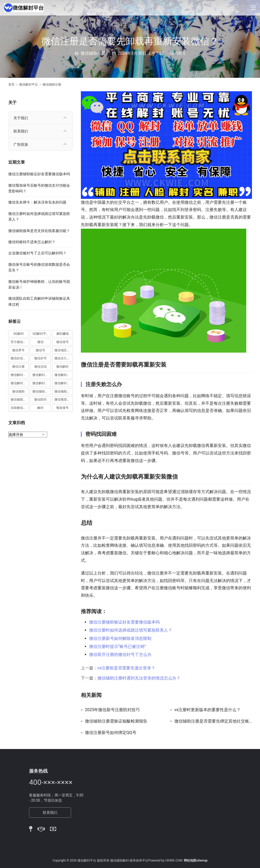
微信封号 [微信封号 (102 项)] (40, 358)
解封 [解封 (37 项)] (40, 408)
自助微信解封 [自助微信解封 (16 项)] (20, 408)
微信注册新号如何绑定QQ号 (111, 733)
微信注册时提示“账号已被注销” (118, 646)
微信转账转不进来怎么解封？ (32, 242)
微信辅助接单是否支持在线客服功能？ (39, 231)
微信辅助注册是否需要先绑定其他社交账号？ (213, 721)
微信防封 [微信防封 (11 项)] (40, 400)
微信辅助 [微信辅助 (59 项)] (18, 391)
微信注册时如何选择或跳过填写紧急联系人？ (131, 630)
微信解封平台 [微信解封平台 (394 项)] (64, 375)
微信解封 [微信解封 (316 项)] (62, 367)
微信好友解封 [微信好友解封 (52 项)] (20, 358)
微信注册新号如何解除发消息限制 (120, 638)
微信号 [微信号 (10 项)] (40, 350)
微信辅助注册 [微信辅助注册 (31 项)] (42, 391)
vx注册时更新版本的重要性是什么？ (208, 710)
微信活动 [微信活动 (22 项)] (40, 367)
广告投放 (21, 144)
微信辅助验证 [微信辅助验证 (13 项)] (20, 400)
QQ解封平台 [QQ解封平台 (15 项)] (41, 334)
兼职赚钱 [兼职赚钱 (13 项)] (62, 334)
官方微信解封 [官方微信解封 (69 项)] (20, 342)
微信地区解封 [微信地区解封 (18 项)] (64, 350)
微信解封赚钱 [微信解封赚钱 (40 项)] (42, 383)
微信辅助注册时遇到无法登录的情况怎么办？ (139, 678)
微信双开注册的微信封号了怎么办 (120, 654)
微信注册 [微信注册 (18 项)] (18, 367)
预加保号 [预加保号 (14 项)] (62, 408)
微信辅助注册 (93, 53)
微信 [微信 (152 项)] (40, 342)
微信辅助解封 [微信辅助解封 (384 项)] (64, 391)
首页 (11, 85)
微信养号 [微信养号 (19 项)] (18, 350)
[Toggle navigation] (253, 8)
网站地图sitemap (196, 860)
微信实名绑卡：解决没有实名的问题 (37, 202)
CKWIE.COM (174, 860)
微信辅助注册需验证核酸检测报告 (116, 721)
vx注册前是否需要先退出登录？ (127, 668)
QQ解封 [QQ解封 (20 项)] (19, 334)
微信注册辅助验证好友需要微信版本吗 (124, 622)
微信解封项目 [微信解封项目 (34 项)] (64, 383)
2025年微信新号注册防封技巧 (113, 710)
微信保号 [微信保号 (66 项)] (62, 342)
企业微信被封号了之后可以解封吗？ (37, 253)
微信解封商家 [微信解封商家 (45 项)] (42, 375)
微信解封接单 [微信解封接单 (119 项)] (20, 383)
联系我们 (21, 131)
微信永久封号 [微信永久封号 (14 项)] (64, 358)
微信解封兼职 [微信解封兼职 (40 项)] (20, 375)
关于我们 (21, 118)
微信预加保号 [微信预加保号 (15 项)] (64, 400)
